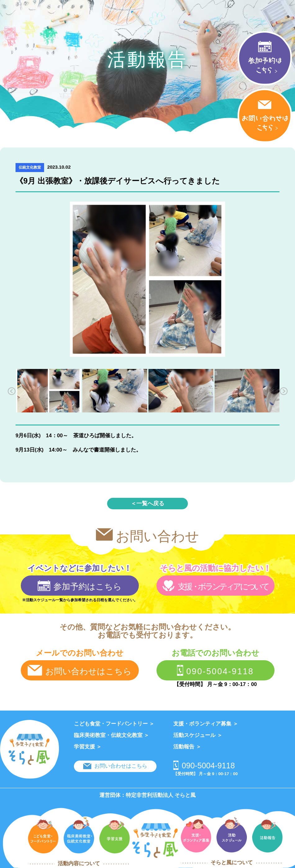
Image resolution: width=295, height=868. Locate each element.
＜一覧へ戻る (147, 503)
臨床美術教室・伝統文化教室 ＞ (112, 735)
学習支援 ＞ (88, 747)
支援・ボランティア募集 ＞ (206, 724)
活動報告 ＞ (187, 747)
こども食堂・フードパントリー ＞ (114, 724)
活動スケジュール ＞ (198, 735)
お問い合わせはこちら (80, 670)
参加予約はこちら (80, 586)
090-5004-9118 (215, 670)
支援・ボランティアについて (215, 586)
